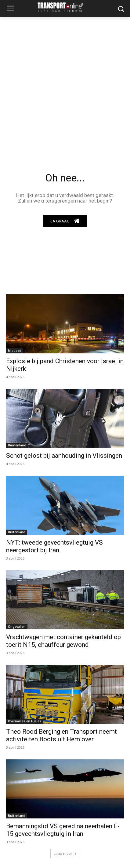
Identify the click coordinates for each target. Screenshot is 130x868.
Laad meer (65, 853)
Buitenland (17, 532)
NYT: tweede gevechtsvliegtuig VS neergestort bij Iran (54, 546)
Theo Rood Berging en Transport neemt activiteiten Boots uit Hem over (61, 735)
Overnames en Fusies (25, 721)
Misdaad (15, 351)
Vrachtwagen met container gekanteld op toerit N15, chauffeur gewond (63, 641)
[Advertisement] (65, 85)
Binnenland (17, 445)
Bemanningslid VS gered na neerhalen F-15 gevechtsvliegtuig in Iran (63, 830)
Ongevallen (17, 627)
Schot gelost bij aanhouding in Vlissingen (64, 456)
